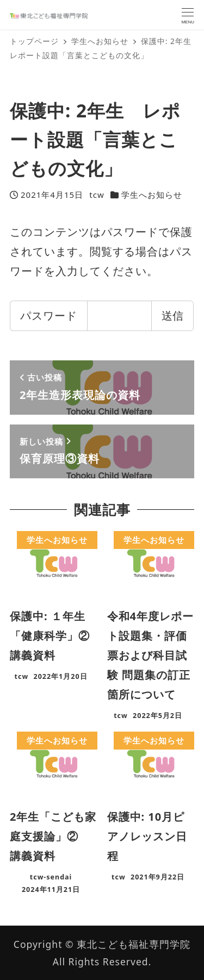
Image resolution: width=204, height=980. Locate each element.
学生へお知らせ (152, 195)
